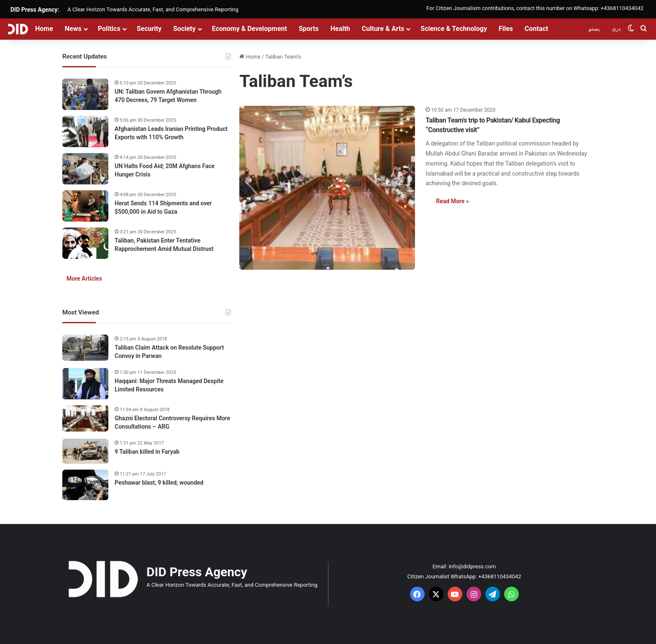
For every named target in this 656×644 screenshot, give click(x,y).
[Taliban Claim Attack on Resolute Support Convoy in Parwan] (85, 348)
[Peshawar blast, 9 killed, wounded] (85, 485)
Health (340, 29)
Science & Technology (454, 29)
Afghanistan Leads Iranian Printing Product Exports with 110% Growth (171, 133)
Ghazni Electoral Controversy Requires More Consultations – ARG (172, 422)
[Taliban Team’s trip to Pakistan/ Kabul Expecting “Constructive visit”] (327, 188)
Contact (536, 29)
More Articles (84, 279)
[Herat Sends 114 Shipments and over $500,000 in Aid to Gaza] (85, 206)
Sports (309, 29)
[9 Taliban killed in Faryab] (85, 451)
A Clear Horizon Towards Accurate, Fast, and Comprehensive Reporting (153, 9)
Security (149, 29)
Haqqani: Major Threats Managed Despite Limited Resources (169, 385)
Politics (109, 29)
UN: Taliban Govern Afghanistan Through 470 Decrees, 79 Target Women (168, 96)
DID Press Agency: (35, 10)
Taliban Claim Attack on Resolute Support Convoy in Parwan (169, 352)
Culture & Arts (383, 29)
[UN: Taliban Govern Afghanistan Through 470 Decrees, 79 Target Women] (85, 94)
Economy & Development (250, 29)
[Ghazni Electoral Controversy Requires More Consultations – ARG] (85, 418)
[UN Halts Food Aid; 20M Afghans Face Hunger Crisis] (85, 169)
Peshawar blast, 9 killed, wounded (159, 483)
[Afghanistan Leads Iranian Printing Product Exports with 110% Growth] (85, 132)
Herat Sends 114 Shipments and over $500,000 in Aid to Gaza (163, 207)
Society (184, 29)
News (73, 29)
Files (506, 29)
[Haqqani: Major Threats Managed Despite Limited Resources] (85, 384)
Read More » (452, 201)
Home (44, 29)
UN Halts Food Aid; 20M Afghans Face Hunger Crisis (165, 170)
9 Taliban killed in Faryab (147, 452)
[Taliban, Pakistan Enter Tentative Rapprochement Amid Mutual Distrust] (85, 243)
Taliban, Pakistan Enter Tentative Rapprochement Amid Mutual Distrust (164, 245)
